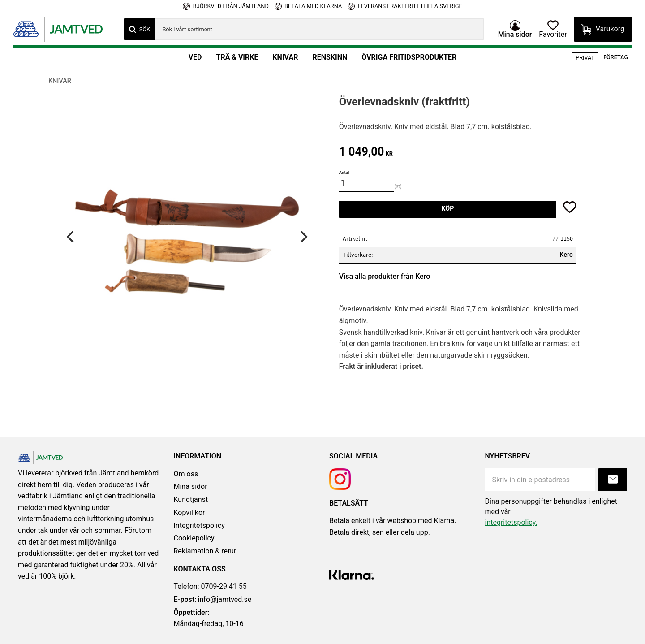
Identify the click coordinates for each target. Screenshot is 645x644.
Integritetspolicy (199, 525)
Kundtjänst (191, 499)
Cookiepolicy (194, 538)
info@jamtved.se (213, 600)
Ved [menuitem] (195, 57)
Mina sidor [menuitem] (515, 34)
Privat (585, 58)
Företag (616, 57)
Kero (566, 255)
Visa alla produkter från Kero (385, 276)
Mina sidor (191, 486)
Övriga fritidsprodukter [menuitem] (409, 57)
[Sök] (140, 29)
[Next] (303, 237)
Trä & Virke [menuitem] (237, 57)
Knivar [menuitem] (285, 57)
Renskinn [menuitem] (330, 57)
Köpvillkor (189, 512)
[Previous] (71, 237)
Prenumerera (613, 480)
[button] (553, 29)
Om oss (186, 474)
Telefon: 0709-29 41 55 (210, 586)
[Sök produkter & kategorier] (320, 29)
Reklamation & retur (205, 551)
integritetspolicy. (511, 522)
